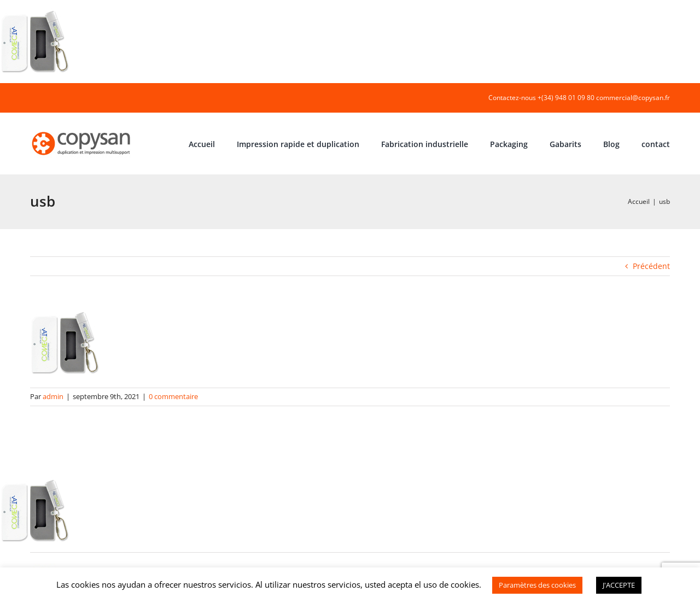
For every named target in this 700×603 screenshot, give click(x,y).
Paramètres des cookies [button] (537, 585)
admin (53, 396)
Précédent (651, 266)
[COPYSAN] (82, 131)
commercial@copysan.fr (633, 98)
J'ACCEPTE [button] (619, 585)
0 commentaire (173, 396)
